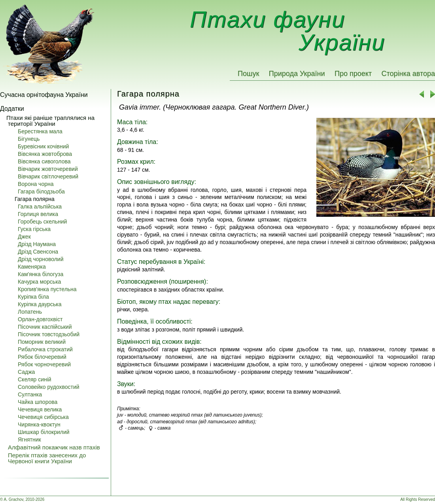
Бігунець (29, 139)
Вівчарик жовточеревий (48, 169)
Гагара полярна (35, 199)
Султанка (30, 394)
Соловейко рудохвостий (49, 387)
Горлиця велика (38, 214)
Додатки (12, 109)
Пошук (248, 74)
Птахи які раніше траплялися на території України (50, 121)
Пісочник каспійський (45, 327)
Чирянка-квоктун (39, 424)
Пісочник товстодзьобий (49, 334)
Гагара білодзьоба (41, 191)
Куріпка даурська (40, 304)
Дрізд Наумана (37, 244)
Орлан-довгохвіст (40, 319)
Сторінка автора (408, 74)
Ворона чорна (36, 184)
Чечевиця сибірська (43, 417)
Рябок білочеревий (42, 357)
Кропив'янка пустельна (47, 289)
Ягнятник (29, 440)
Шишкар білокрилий (44, 432)
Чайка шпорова (38, 402)
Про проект (353, 74)
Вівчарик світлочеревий (48, 176)
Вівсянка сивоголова (44, 161)
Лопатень (30, 312)
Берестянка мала (40, 131)
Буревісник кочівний (43, 146)
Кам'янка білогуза (41, 274)
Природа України (297, 74)
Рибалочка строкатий (45, 349)
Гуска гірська (34, 229)
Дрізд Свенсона (38, 252)
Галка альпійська (40, 207)
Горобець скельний (42, 222)
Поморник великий (42, 342)
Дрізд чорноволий (41, 259)
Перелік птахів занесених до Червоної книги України (47, 458)
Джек (24, 237)
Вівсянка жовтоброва (45, 154)
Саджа (26, 372)
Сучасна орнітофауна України (44, 95)
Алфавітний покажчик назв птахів (54, 447)
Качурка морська (39, 282)
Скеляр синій (35, 379)
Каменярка (32, 267)
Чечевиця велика (40, 409)
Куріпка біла (33, 297)
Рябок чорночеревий (44, 364)
